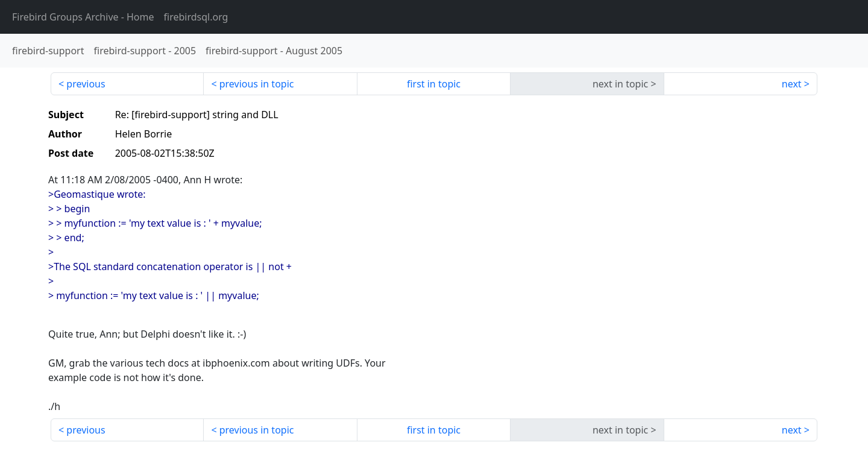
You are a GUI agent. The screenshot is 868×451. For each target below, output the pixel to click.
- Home (83, 17)
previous (86, 84)
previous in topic (257, 84)
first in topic (434, 84)
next (792, 84)
